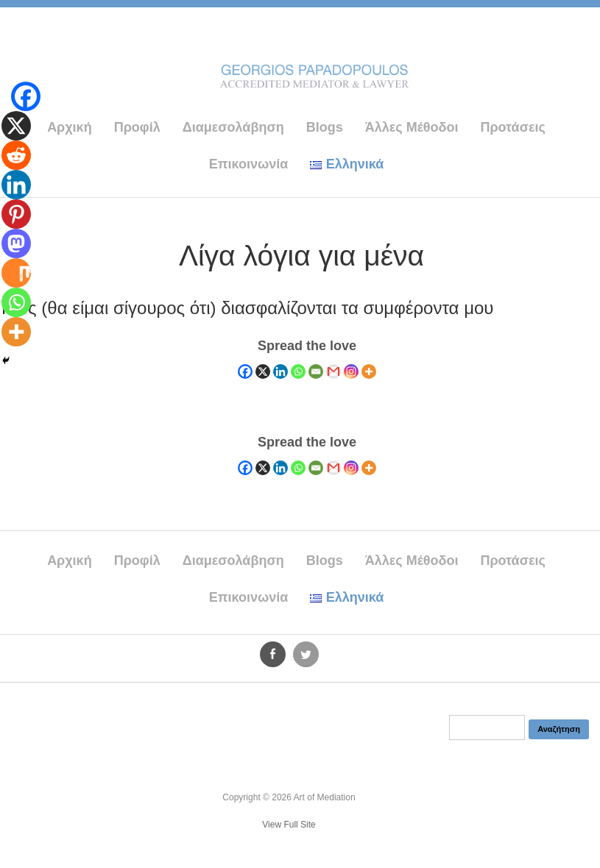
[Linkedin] (280, 371)
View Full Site (289, 825)
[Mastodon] (16, 243)
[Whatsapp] (298, 371)
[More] (369, 371)
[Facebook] (245, 371)
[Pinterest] (16, 214)
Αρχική (70, 127)
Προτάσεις (512, 127)
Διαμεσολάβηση (233, 127)
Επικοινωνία (249, 164)
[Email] (316, 371)
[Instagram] (351, 371)
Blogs (325, 127)
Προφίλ (137, 127)
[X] (263, 371)
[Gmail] (333, 371)
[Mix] (16, 273)
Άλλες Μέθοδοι (412, 127)
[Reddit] (16, 155)
